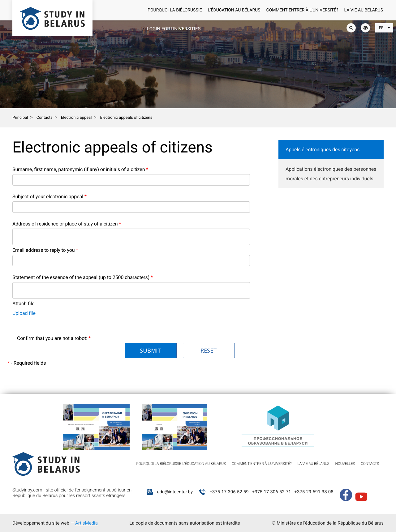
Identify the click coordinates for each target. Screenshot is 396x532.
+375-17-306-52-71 (271, 492)
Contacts (370, 464)
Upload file (24, 313)
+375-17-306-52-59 (229, 492)
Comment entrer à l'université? (302, 10)
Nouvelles (345, 464)
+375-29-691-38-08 (314, 492)
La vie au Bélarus (364, 10)
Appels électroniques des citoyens (323, 150)
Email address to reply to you (45, 250)
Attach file (23, 304)
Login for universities (174, 29)
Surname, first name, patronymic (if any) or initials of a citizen (80, 169)
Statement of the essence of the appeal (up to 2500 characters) (83, 277)
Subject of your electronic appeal (49, 197)
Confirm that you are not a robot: (54, 338)
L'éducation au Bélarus (234, 10)
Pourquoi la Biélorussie (175, 10)
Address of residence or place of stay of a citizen (67, 224)
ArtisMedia (86, 523)
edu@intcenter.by (175, 492)
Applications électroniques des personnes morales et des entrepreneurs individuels (331, 174)
